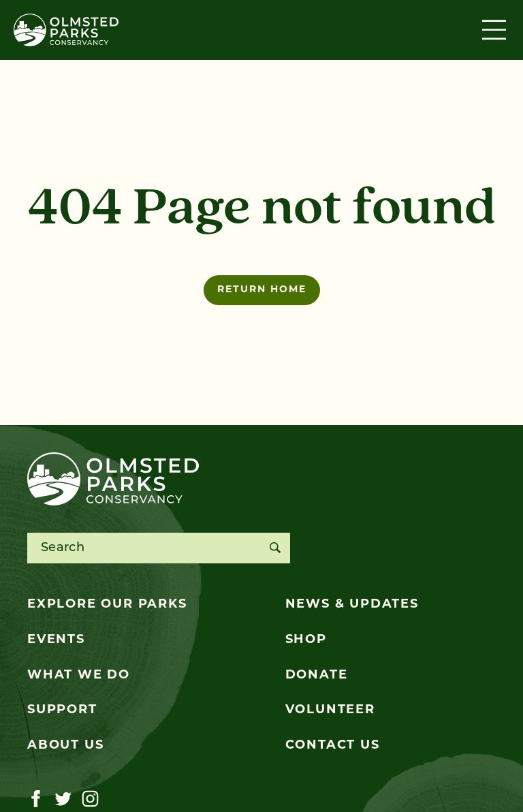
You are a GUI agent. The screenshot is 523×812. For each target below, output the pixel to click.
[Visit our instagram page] (90, 799)
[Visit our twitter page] (63, 799)
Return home (262, 290)
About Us (65, 746)
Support (62, 710)
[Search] (275, 548)
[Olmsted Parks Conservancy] (66, 30)
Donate (317, 675)
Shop (306, 640)
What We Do (79, 675)
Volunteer (330, 710)
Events (56, 640)
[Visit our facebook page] (36, 799)
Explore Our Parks (107, 605)
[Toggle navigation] (496, 30)
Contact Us (333, 746)
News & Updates (352, 605)
